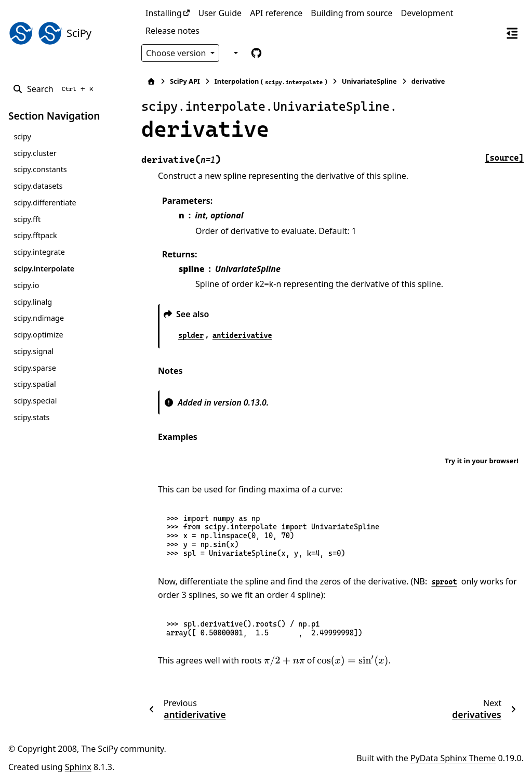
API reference (276, 13)
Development (427, 13)
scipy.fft (27, 219)
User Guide (220, 13)
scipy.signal (34, 351)
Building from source (351, 13)
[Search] (55, 89)
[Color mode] (234, 53)
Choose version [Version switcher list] (177, 53)
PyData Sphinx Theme (453, 758)
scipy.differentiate (45, 203)
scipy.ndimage (39, 318)
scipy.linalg (33, 302)
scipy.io (26, 285)
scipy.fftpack (35, 235)
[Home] (151, 81)
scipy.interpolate (44, 269)
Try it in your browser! (482, 461)
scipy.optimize (38, 335)
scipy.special (35, 401)
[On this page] (512, 33)
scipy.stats (31, 417)
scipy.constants (40, 169)
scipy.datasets (38, 186)
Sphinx (78, 767)
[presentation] (284, 661)
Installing (164, 13)
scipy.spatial (35, 384)
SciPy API (185, 81)
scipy (22, 136)
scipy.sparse (35, 368)
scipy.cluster (35, 153)
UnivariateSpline (369, 81)
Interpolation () (271, 81)
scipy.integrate (39, 252)
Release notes (172, 31)
